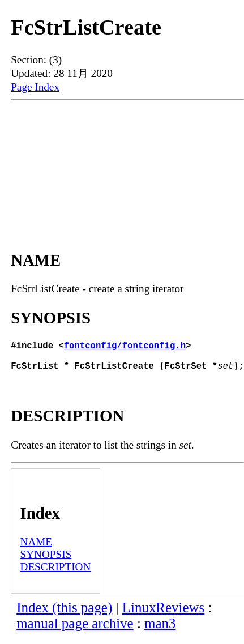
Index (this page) (64, 614)
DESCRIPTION (56, 573)
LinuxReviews (164, 614)
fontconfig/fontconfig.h (125, 347)
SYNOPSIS (46, 561)
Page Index (35, 87)
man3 (160, 630)
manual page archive (75, 630)
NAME (37, 549)
